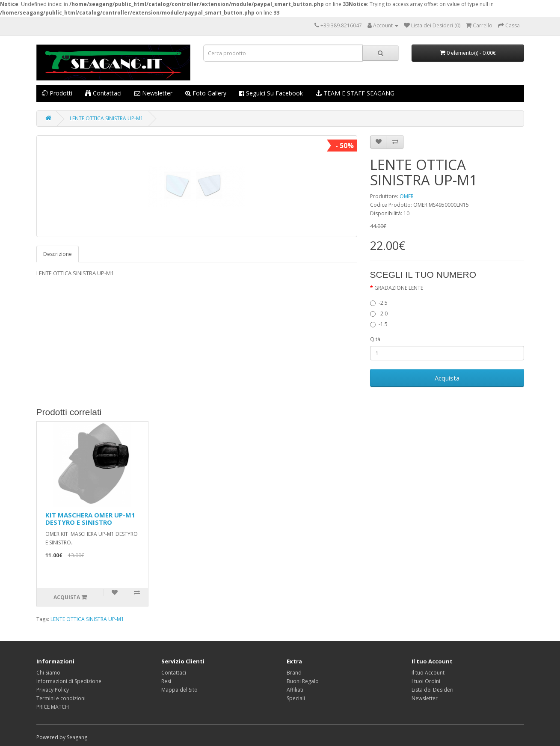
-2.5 (379, 303)
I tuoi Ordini (426, 681)
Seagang (77, 737)
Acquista (447, 378)
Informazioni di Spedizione (69, 681)
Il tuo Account (428, 673)
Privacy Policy (53, 690)
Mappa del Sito (179, 690)
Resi (166, 681)
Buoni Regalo (303, 681)
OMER (407, 196)
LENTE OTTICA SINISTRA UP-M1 (107, 118)
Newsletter (153, 93)
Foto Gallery (206, 93)
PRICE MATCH (53, 707)
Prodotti (56, 93)
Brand (294, 673)
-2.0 (379, 314)
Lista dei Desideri (433, 690)
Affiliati (295, 690)
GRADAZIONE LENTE (399, 288)
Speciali (296, 698)
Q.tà (375, 339)
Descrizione (58, 254)
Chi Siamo (48, 673)
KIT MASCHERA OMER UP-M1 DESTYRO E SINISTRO (90, 519)
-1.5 (379, 324)
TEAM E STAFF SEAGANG (355, 93)
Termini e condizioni (61, 698)
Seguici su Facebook (271, 93)
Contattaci (103, 93)
